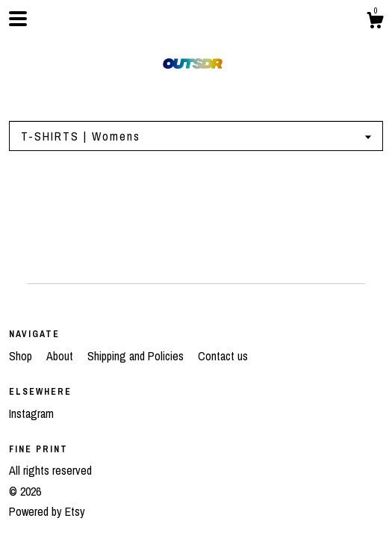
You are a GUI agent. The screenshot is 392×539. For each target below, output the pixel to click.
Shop (22, 356)
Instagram (31, 413)
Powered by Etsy (47, 511)
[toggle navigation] (18, 19)
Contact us (223, 356)
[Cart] (375, 22)
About (61, 356)
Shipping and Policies (137, 356)
